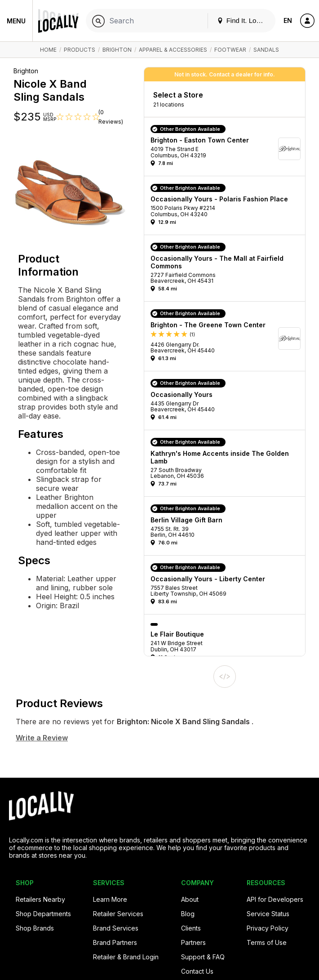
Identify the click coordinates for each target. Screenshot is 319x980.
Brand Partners (115, 942)
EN (288, 20)
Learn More (110, 899)
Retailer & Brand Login (126, 957)
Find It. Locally (244, 20)
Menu (16, 21)
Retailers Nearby (40, 899)
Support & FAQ (203, 957)
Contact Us (197, 971)
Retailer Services (118, 914)
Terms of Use (267, 942)
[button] (228, 149)
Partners (193, 942)
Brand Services (116, 928)
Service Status (268, 914)
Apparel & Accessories (173, 50)
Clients (191, 928)
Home (48, 50)
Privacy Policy (268, 928)
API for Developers (275, 899)
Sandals (266, 50)
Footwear (230, 50)
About (190, 899)
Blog (188, 914)
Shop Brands (35, 928)
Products (80, 50)
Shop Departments (43, 914)
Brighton (117, 50)
